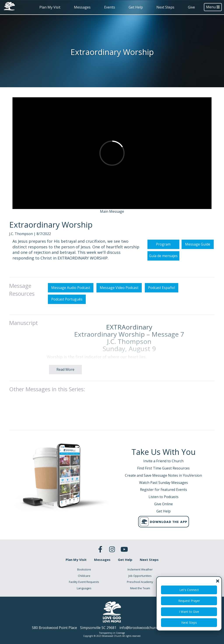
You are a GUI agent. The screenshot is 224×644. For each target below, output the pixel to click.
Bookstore (84, 569)
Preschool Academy (140, 582)
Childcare (84, 576)
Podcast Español (162, 295)
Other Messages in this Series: (47, 397)
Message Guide (198, 252)
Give (191, 7)
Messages (82, 7)
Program (163, 252)
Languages (84, 588)
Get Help (136, 7)
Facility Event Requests (84, 582)
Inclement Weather (140, 569)
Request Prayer (189, 601)
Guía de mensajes (163, 263)
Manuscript (24, 330)
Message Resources (22, 297)
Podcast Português (67, 307)
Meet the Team (140, 588)
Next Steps (165, 7)
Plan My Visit (50, 7)
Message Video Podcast (119, 295)
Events (110, 7)
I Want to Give (189, 612)
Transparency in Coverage (112, 633)
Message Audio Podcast (71, 295)
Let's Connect (189, 590)
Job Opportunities (140, 576)
